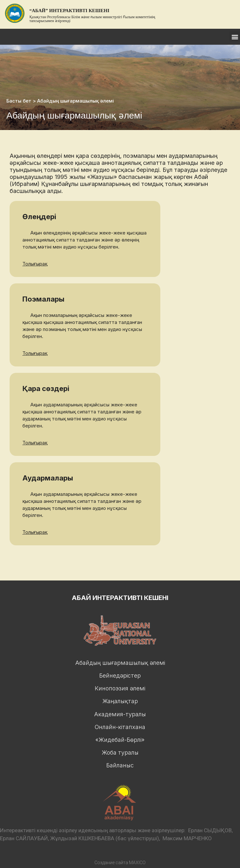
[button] (235, 37)
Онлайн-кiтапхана (120, 727)
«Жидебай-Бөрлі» (120, 740)
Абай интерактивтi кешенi (120, 598)
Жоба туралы (120, 753)
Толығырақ (35, 264)
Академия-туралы (120, 714)
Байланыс (120, 765)
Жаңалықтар (120, 701)
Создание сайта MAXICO (120, 863)
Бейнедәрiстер (120, 676)
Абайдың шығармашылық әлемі (120, 663)
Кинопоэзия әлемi (120, 688)
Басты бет (19, 101)
